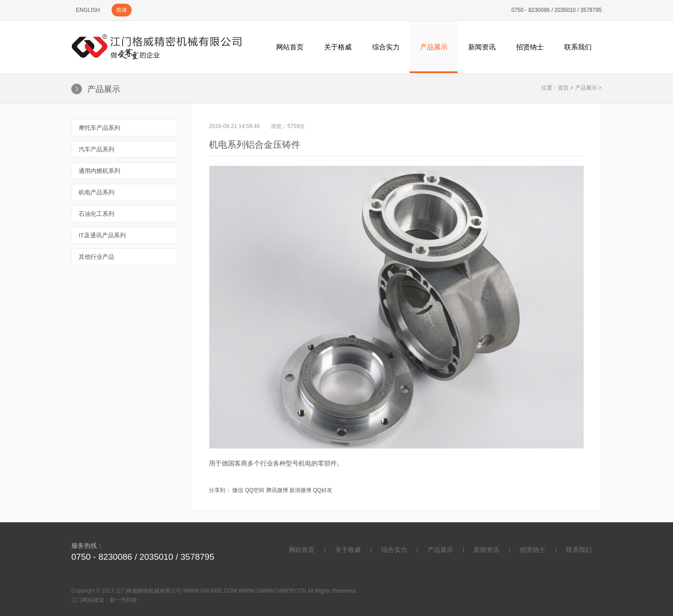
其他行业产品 (96, 257)
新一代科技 (123, 600)
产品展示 (434, 47)
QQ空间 (255, 490)
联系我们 (578, 47)
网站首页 (290, 47)
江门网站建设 (88, 600)
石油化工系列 (96, 214)
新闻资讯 (482, 47)
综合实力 (386, 47)
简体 (122, 10)
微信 (238, 490)
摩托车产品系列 (99, 128)
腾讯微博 (277, 490)
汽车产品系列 (96, 149)
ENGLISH (88, 10)
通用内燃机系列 (99, 171)
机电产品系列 (96, 192)
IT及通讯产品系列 (102, 235)
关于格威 (338, 47)
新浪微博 (300, 490)
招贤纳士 (530, 47)
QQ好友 (323, 490)
